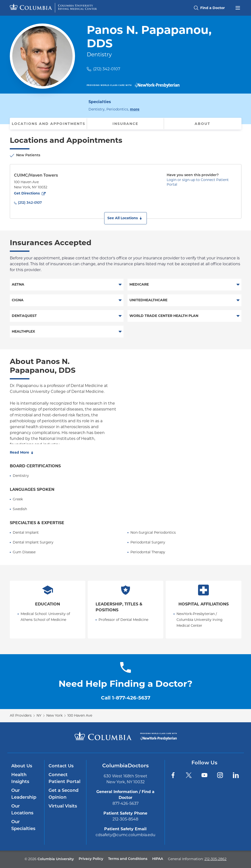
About (202, 124)
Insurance (125, 124)
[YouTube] (204, 775)
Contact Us (61, 766)
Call (126, 698)
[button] (125, 218)
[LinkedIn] (236, 775)
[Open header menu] (238, 7)
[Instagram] (220, 775)
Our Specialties (23, 826)
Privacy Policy (91, 859)
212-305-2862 (215, 859)
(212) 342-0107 (107, 69)
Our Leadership (24, 794)
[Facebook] (173, 775)
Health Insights (20, 778)
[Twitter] (189, 775)
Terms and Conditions (128, 859)
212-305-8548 (125, 819)
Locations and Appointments (49, 124)
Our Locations (22, 810)
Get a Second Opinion (63, 794)
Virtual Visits (63, 806)
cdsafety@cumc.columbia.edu (125, 835)
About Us (22, 766)
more (135, 109)
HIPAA (158, 859)
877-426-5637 (125, 803)
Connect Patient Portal (64, 778)
